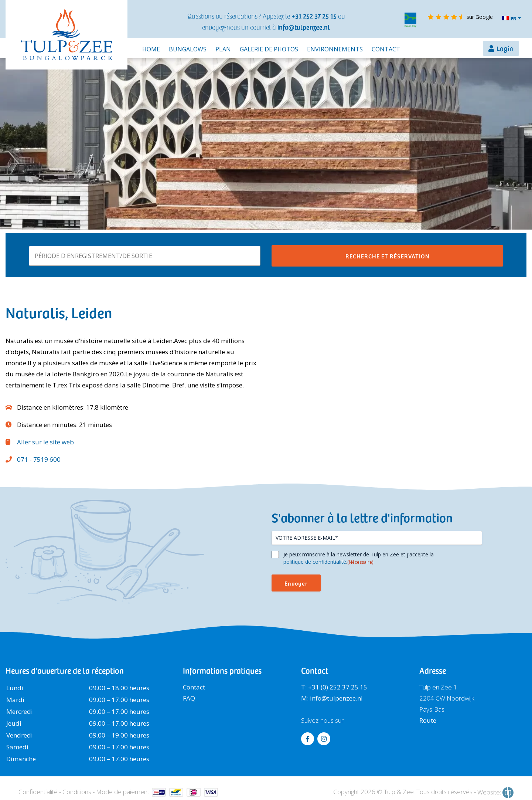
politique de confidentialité (315, 562)
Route (428, 720)
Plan (223, 49)
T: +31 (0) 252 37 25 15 (334, 687)
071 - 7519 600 (39, 459)
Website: (495, 793)
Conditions (77, 792)
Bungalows (188, 49)
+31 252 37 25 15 (314, 16)
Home (151, 49)
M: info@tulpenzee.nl (332, 698)
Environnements (335, 49)
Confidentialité (38, 792)
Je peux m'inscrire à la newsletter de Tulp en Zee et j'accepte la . (359, 558)
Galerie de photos (269, 49)
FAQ (189, 698)
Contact (386, 49)
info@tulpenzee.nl (304, 27)
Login (505, 48)
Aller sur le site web (45, 442)
